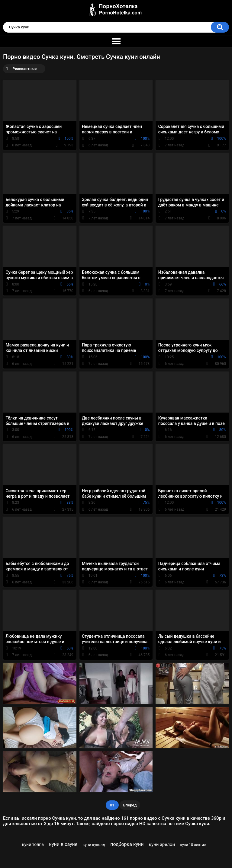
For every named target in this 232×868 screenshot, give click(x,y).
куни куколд (94, 845)
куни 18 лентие (193, 845)
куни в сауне (63, 844)
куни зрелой (162, 844)
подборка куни (127, 844)
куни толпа (33, 844)
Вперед (130, 805)
